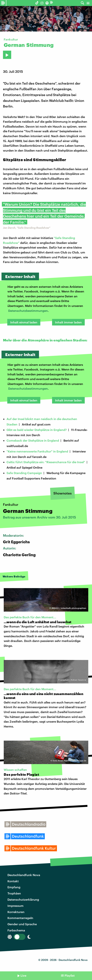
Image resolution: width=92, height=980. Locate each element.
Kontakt (13, 881)
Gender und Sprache (22, 924)
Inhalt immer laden (68, 322)
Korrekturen (16, 912)
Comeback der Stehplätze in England (33, 440)
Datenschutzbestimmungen (28, 311)
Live (23, 975)
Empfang (14, 887)
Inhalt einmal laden (24, 322)
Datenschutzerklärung (23, 899)
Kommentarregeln (20, 918)
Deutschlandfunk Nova (24, 875)
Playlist (70, 975)
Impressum (15, 906)
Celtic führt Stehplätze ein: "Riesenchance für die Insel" (46, 462)
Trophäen (14, 893)
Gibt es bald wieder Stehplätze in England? (37, 430)
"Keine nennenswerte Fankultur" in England (37, 451)
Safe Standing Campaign (24, 473)
